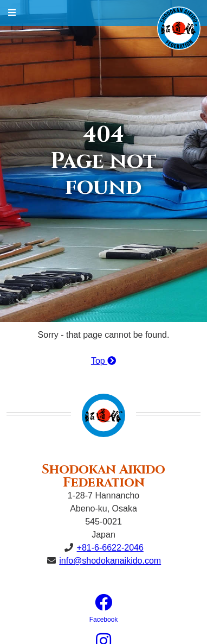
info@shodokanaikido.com (110, 561)
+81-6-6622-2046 (110, 548)
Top (104, 361)
